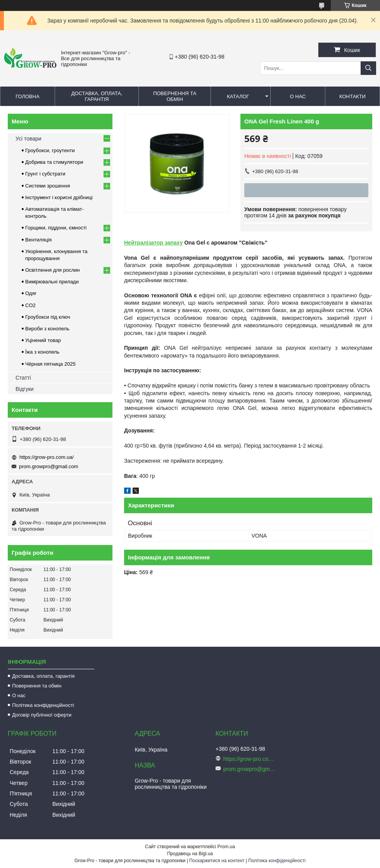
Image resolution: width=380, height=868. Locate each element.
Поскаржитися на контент (217, 861)
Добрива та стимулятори (54, 162)
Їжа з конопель (42, 352)
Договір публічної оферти (42, 715)
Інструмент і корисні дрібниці (59, 197)
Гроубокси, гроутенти (50, 150)
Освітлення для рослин (53, 270)
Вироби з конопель (47, 329)
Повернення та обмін (175, 96)
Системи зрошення (47, 186)
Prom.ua (226, 847)
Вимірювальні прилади (52, 282)
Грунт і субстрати (45, 174)
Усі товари (28, 139)
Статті (23, 378)
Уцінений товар (43, 340)
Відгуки (25, 389)
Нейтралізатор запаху (153, 243)
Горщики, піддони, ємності (56, 228)
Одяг (31, 293)
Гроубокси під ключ (48, 317)
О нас (298, 96)
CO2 (30, 305)
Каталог (238, 96)
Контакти (352, 96)
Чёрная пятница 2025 (50, 364)
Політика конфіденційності (43, 705)
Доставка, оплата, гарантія (97, 96)
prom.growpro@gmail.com (49, 466)
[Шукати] (368, 68)
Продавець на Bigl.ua (190, 854)
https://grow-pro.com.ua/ (47, 457)
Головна (28, 96)
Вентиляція (38, 240)
